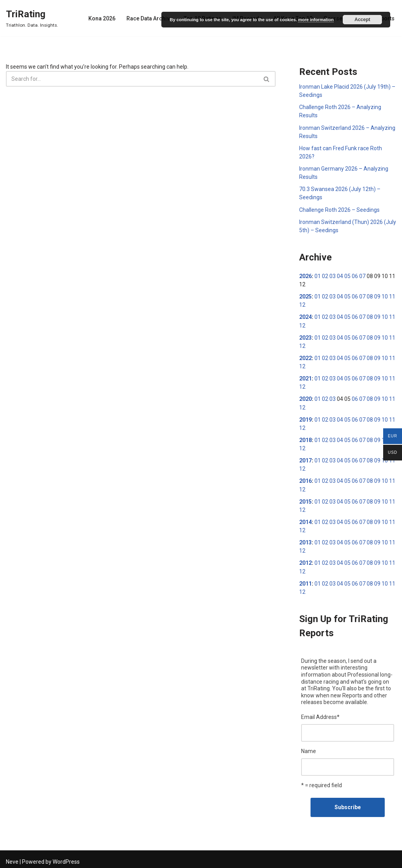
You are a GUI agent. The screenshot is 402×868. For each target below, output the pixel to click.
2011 (305, 581)
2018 (305, 439)
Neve (12, 859)
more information (316, 20)
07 (362, 275)
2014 (305, 520)
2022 (305, 357)
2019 (305, 418)
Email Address (320, 715)
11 (392, 296)
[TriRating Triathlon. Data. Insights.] (32, 18)
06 (355, 275)
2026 (305, 275)
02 (325, 275)
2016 (305, 479)
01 (318, 275)
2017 (305, 459)
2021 (305, 377)
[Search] (132, 79)
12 (302, 304)
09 (377, 296)
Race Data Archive (150, 18)
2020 (305, 398)
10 (385, 296)
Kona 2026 (102, 18)
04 (340, 275)
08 (370, 296)
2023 (305, 337)
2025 (305, 296)
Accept (362, 20)
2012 (305, 561)
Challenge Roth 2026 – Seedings (339, 209)
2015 (305, 500)
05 (347, 275)
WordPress (66, 859)
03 (333, 275)
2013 (305, 540)
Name (309, 749)
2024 (305, 316)
